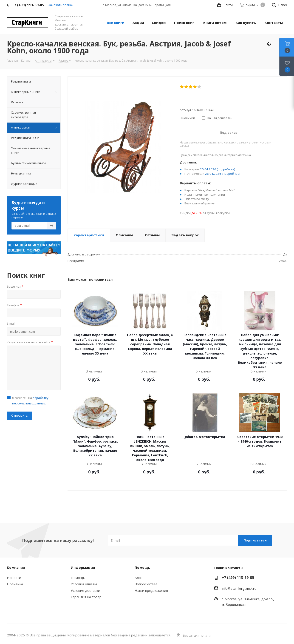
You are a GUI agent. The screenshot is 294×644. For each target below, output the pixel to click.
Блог (138, 578)
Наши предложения (151, 590)
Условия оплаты (84, 584)
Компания (16, 567)
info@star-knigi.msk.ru (239, 588)
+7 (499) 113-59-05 (238, 578)
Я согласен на (30, 401)
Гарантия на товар (86, 597)
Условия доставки (85, 590)
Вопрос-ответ (146, 584)
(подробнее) (226, 169)
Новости (14, 578)
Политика (15, 584)
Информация (83, 567)
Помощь (78, 578)
